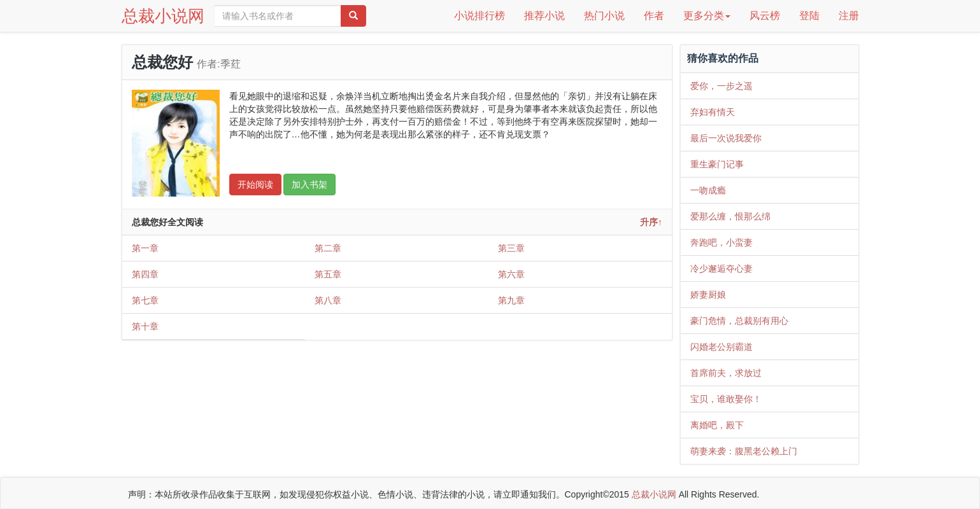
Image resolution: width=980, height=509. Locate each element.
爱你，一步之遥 (721, 86)
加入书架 (309, 185)
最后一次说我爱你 (726, 138)
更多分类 (707, 16)
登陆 (809, 16)
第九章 (511, 300)
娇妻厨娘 (708, 295)
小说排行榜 (479, 16)
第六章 (511, 274)
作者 (654, 16)
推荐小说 (544, 16)
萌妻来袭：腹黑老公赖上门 (744, 451)
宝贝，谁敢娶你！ (726, 399)
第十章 (145, 326)
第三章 (511, 248)
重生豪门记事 (717, 164)
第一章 (145, 248)
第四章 (145, 274)
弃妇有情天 (713, 112)
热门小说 (604, 16)
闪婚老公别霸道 (721, 347)
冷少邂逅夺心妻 (721, 268)
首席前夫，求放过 (726, 373)
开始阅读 (255, 185)
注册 (849, 16)
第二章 (328, 248)
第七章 (145, 300)
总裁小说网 (163, 16)
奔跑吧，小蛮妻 (721, 242)
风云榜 (765, 16)
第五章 (328, 274)
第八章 (328, 300)
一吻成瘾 (708, 190)
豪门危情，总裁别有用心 (739, 321)
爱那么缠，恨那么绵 (730, 216)
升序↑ (651, 222)
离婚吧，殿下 (717, 425)
